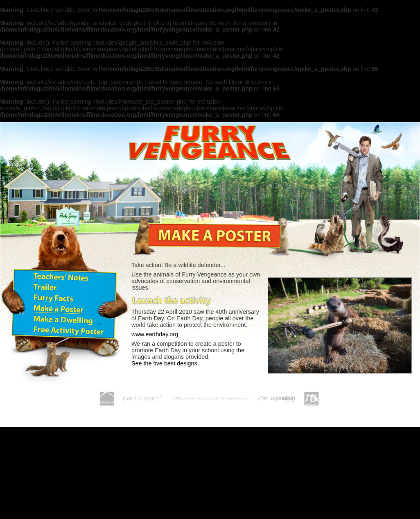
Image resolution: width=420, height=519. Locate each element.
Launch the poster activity (172, 300)
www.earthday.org (155, 334)
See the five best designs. (165, 363)
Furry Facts (54, 299)
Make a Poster (60, 309)
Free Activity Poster (70, 331)
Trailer (44, 288)
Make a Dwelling (64, 320)
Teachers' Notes (63, 277)
